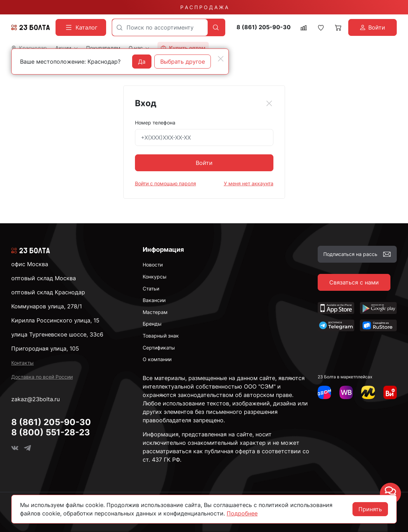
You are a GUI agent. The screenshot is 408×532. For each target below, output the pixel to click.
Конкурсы (155, 277)
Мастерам (155, 312)
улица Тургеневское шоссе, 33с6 (57, 334)
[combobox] (160, 27)
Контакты (22, 363)
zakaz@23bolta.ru (35, 399)
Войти (204, 163)
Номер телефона (155, 123)
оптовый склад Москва (44, 278)
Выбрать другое (183, 62)
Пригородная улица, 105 (45, 348)
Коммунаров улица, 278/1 (47, 306)
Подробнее (242, 513)
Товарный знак (161, 336)
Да (142, 62)
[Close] (269, 103)
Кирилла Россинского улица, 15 (55, 320)
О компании (157, 359)
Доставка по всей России (42, 377)
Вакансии (154, 300)
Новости (153, 265)
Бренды (152, 324)
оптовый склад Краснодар (48, 292)
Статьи (151, 289)
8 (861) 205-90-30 (264, 27)
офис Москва (30, 264)
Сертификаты (159, 348)
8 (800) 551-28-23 (51, 432)
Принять (370, 509)
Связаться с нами (354, 282)
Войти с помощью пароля (166, 183)
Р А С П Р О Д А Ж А (204, 7)
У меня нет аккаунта (249, 183)
